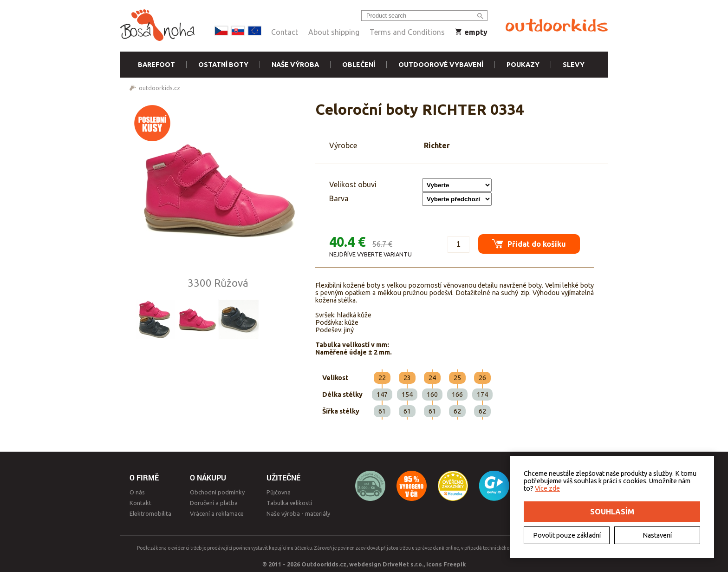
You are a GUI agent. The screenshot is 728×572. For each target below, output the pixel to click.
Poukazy (523, 65)
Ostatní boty (223, 65)
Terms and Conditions (407, 32)
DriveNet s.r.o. (403, 564)
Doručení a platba (214, 503)
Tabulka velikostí (289, 503)
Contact (285, 32)
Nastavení (657, 535)
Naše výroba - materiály (298, 513)
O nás (137, 492)
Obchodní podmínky (217, 492)
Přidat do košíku (529, 244)
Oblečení (359, 65)
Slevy (574, 65)
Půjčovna (279, 492)
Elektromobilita (150, 513)
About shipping (334, 32)
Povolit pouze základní (567, 535)
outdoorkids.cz (159, 88)
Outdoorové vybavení (441, 65)
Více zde (547, 488)
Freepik (455, 564)
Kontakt (140, 503)
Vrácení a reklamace (217, 513)
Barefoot (156, 65)
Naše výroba (295, 65)
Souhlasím (612, 512)
